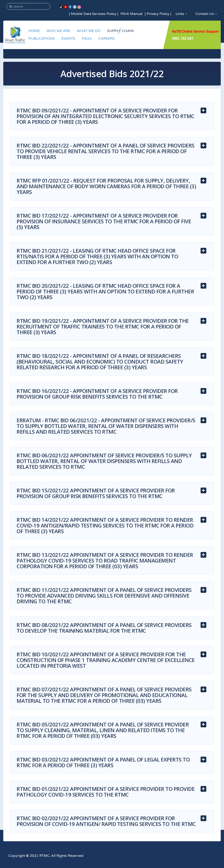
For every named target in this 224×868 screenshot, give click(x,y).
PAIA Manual (131, 14)
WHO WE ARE (58, 31)
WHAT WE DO (89, 31)
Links (181, 14)
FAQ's (87, 39)
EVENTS (68, 39)
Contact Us (206, 14)
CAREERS (106, 39)
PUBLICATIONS (42, 39)
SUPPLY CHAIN (120, 31)
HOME (34, 31)
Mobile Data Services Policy (94, 14)
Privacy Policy (158, 14)
